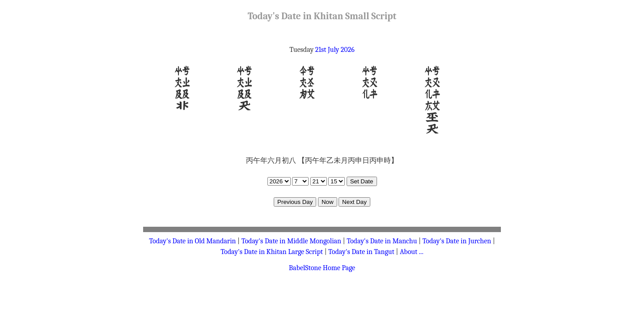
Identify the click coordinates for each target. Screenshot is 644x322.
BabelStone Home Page (322, 268)
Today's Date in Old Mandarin (192, 241)
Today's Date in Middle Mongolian (291, 241)
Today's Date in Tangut (361, 252)
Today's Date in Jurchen (457, 241)
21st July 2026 (335, 50)
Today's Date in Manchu (382, 241)
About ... (412, 252)
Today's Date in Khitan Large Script (272, 252)
